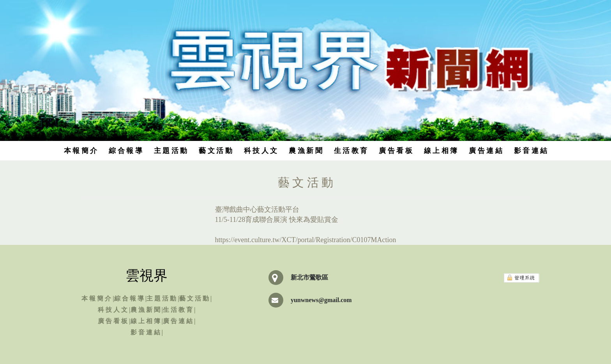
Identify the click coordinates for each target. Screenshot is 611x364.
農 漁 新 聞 (305, 151)
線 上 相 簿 (441, 151)
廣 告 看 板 (396, 151)
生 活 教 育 (351, 151)
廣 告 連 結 (486, 151)
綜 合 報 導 (125, 151)
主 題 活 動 (171, 151)
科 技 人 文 (261, 151)
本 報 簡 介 (81, 151)
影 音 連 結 (531, 151)
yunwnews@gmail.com (321, 300)
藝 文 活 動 (215, 151)
